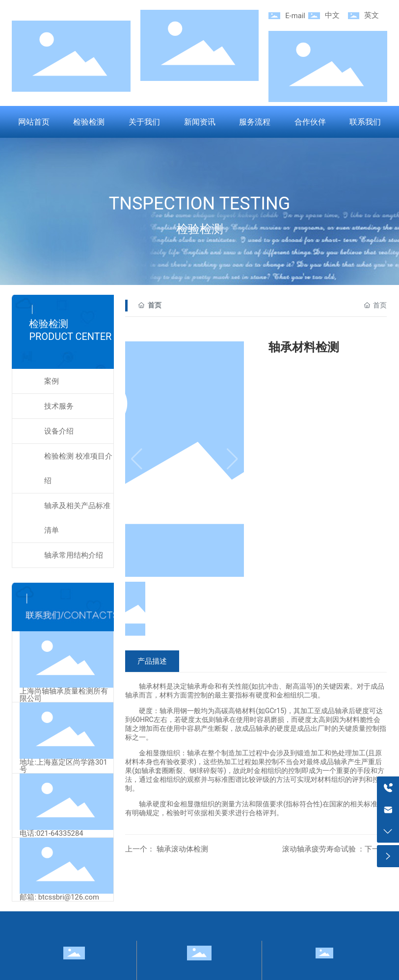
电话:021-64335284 (51, 833)
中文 (332, 15)
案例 (52, 381)
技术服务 (59, 406)
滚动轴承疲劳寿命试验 (320, 849)
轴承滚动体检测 (181, 849)
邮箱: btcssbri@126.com (59, 897)
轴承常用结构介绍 (74, 555)
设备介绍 (59, 431)
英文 (372, 15)
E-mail (295, 16)
